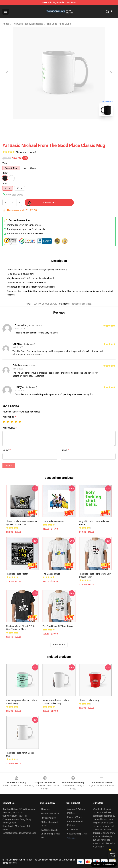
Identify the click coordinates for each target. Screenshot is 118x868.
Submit (9, 465)
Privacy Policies (48, 818)
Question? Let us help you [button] (104, 864)
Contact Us (73, 829)
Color (5, 173)
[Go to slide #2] (67, 126)
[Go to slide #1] (51, 126)
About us (45, 809)
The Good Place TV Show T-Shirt (58, 626)
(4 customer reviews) (26, 152)
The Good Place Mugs (59, 24)
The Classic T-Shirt (51, 574)
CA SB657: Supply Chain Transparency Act (50, 834)
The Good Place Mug (89, 700)
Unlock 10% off (112, 855)
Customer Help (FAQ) (77, 834)
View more (59, 645)
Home (6, 24)
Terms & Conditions (50, 813)
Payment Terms (75, 817)
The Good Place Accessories (28, 24)
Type (5, 163)
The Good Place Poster (53, 521)
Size (5, 183)
